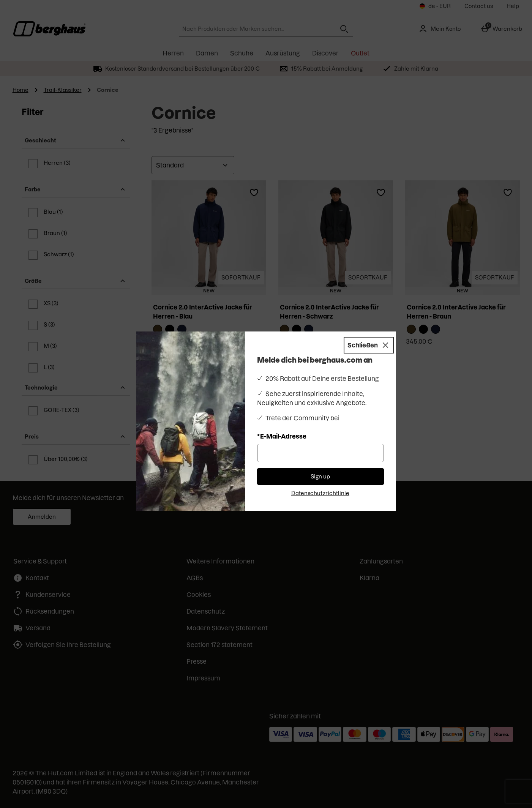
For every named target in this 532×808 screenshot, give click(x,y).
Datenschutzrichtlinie (320, 493)
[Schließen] (369, 345)
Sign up (320, 477)
